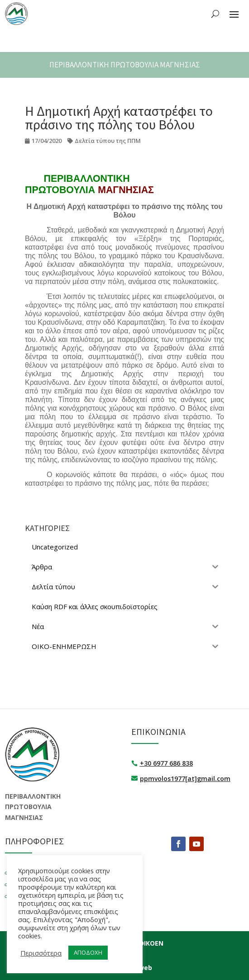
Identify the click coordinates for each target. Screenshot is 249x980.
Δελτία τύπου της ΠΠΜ (108, 141)
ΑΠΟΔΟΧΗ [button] (88, 952)
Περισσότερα (41, 953)
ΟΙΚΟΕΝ (151, 943)
